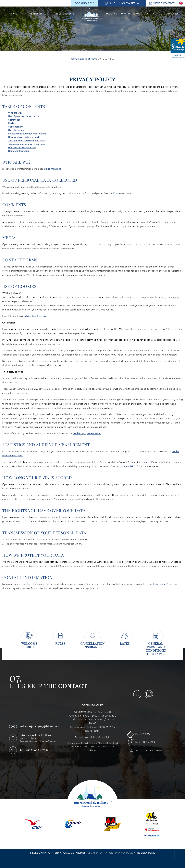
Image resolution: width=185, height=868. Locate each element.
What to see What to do (135, 14)
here (148, 462)
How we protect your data (22, 147)
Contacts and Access (166, 14)
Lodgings (112, 14)
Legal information (101, 853)
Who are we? (15, 113)
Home (14, 14)
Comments (14, 120)
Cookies (117, 193)
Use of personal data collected (24, 116)
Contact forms (16, 127)
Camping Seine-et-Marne (84, 59)
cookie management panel (87, 433)
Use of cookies (16, 130)
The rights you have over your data (26, 141)
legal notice (159, 584)
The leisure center (65, 14)
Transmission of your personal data (26, 144)
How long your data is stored (23, 137)
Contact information (19, 151)
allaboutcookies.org (35, 316)
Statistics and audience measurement (28, 134)
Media (11, 123)
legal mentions (53, 169)
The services (35, 14)
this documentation (126, 466)
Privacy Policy (126, 853)
